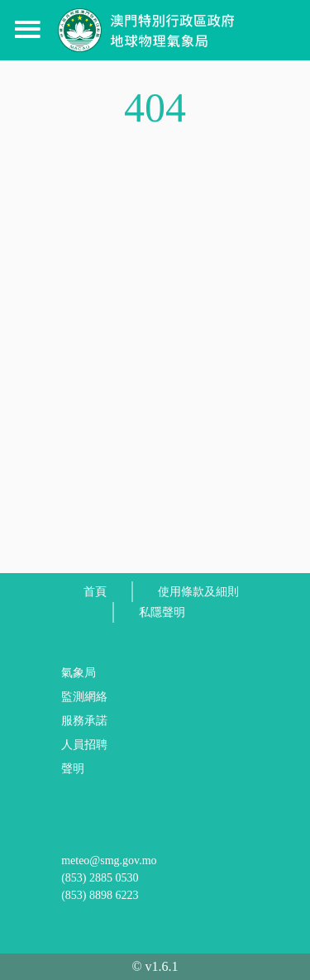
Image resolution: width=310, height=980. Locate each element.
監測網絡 (84, 697)
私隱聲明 (162, 612)
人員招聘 (84, 745)
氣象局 (79, 673)
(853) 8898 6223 (100, 895)
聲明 (73, 769)
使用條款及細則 (198, 592)
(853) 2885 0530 (100, 878)
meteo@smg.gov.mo (109, 860)
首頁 (95, 592)
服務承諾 (84, 721)
